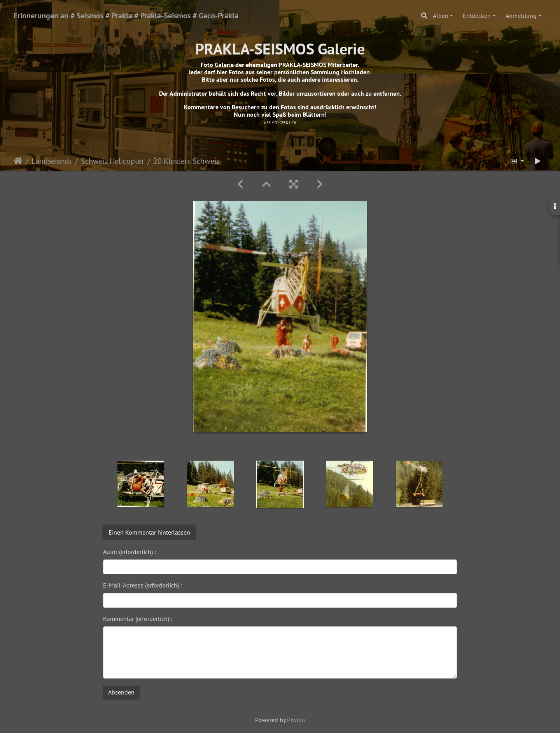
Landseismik (52, 161)
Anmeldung (521, 16)
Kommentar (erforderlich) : (138, 619)
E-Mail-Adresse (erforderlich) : (143, 585)
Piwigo (296, 720)
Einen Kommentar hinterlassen (149, 532)
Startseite (18, 161)
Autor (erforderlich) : (129, 552)
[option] (141, 484)
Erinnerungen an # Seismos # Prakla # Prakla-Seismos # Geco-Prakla (126, 16)
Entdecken (477, 16)
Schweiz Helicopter (113, 161)
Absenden (121, 692)
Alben (441, 16)
